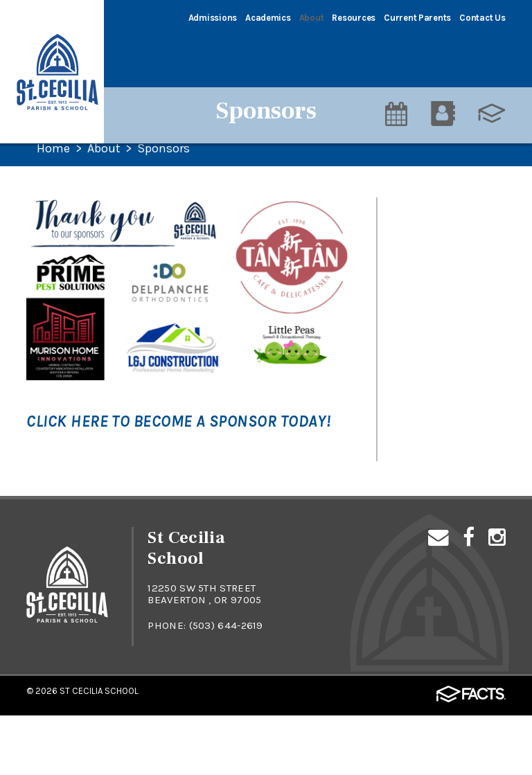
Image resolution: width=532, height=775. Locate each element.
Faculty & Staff (430, 357)
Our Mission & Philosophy (427, 252)
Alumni (408, 503)
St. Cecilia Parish (433, 390)
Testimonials (423, 325)
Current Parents (417, 18)
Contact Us (482, 18)
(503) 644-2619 (227, 686)
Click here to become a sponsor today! (178, 421)
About (312, 18)
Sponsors (164, 149)
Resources (354, 18)
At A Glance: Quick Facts (436, 463)
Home (53, 149)
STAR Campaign (431, 212)
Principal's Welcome (441, 292)
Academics (268, 18)
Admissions (213, 18)
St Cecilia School (99, 750)
